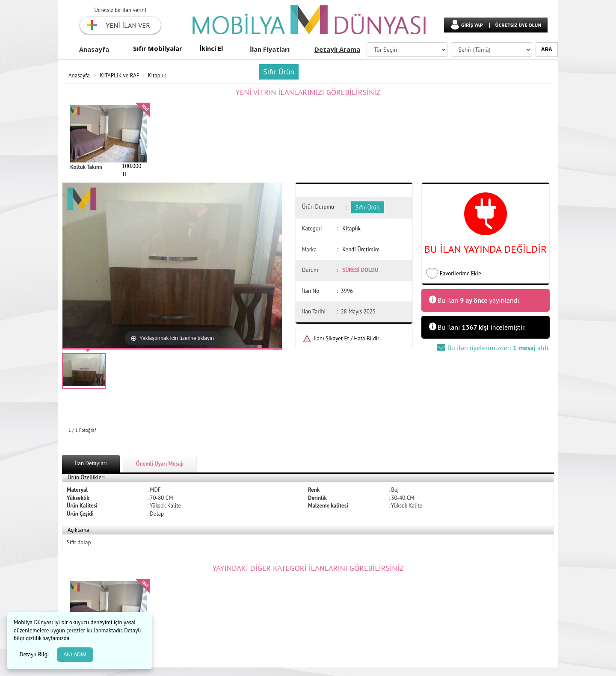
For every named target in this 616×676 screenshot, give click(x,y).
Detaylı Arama (337, 49)
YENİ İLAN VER (128, 25)
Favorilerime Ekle (461, 273)
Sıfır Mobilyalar (158, 48)
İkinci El (211, 48)
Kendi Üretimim (361, 249)
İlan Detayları (91, 463)
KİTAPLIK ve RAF (119, 75)
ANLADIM (75, 655)
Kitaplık (157, 75)
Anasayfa (94, 49)
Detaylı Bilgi (35, 654)
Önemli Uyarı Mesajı (160, 464)
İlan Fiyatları (270, 49)
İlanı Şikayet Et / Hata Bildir (346, 338)
